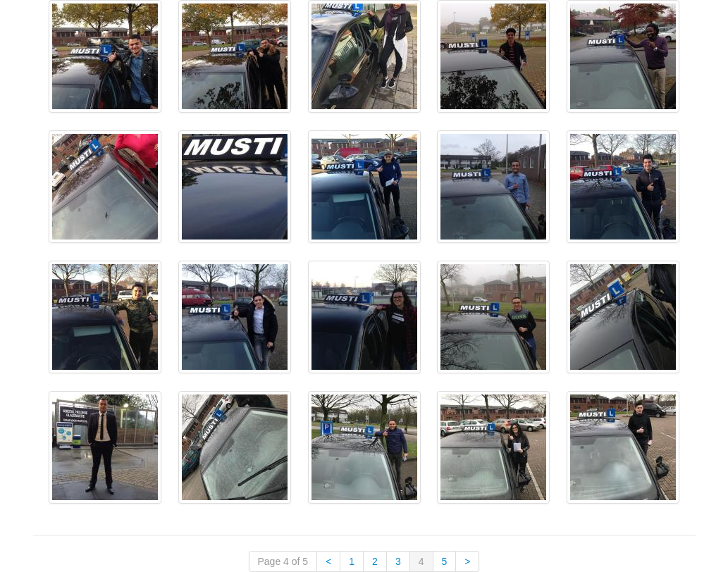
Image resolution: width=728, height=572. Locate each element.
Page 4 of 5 (283, 561)
